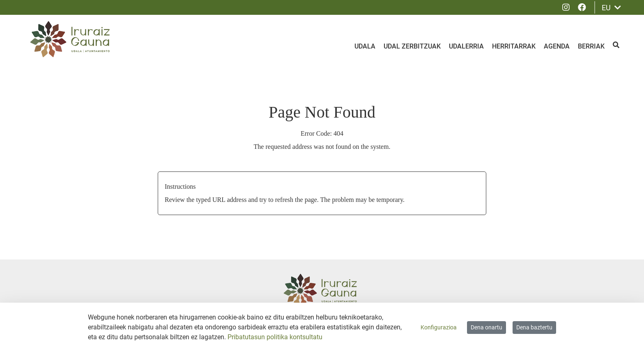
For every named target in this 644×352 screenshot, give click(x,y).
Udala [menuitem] (365, 46)
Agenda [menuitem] (557, 46)
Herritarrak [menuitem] (514, 46)
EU (611, 8)
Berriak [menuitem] (591, 46)
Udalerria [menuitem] (466, 46)
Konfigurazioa (439, 327)
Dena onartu (486, 327)
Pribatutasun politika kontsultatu (275, 337)
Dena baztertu (534, 327)
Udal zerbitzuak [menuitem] (412, 46)
